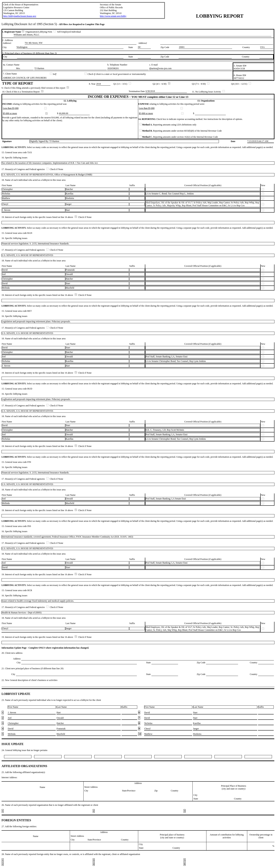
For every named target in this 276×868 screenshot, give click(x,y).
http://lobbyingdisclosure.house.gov (20, 16)
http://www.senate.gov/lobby (113, 16)
